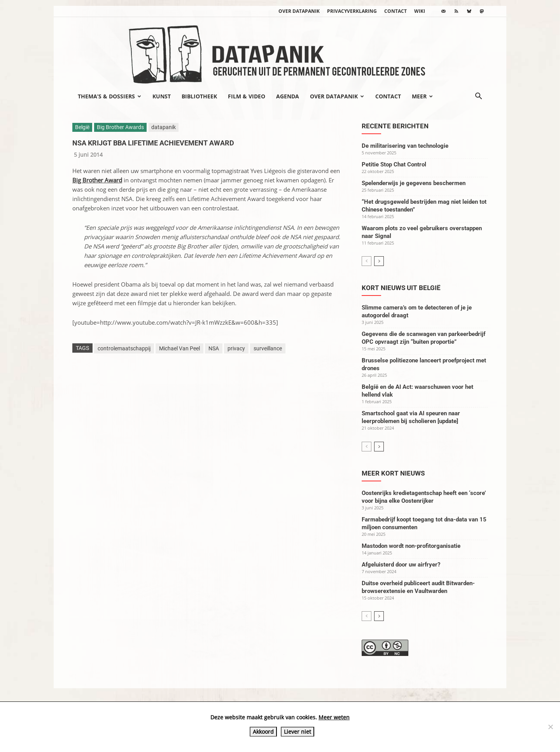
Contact (395, 11)
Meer (422, 96)
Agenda (288, 96)
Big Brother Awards (120, 127)
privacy (236, 348)
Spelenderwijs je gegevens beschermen (414, 183)
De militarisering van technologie (405, 146)
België (82, 127)
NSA (214, 348)
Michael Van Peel (179, 348)
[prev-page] (367, 261)
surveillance (268, 348)
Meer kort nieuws (393, 473)
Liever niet (297, 732)
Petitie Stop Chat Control (394, 164)
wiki (420, 11)
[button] (478, 97)
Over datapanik (299, 11)
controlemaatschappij (124, 348)
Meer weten (334, 717)
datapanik (164, 127)
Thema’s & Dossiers (109, 96)
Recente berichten (395, 126)
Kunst (162, 96)
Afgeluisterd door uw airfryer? (401, 565)
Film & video (247, 96)
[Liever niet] (550, 727)
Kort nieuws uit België (401, 288)
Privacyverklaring (352, 11)
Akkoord (263, 732)
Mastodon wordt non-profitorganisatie (411, 546)
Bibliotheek (199, 96)
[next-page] (379, 261)
